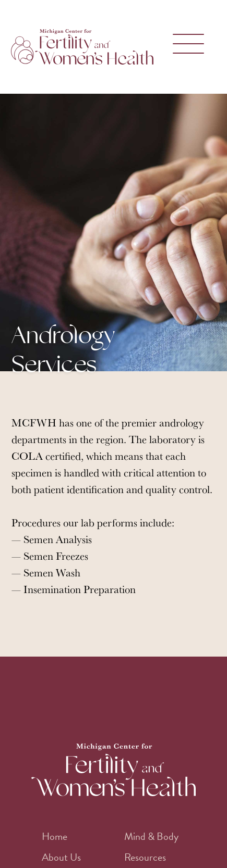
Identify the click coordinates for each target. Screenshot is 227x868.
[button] (186, 47)
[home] (85, 47)
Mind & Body (151, 836)
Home (55, 836)
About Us (61, 857)
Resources (145, 857)
